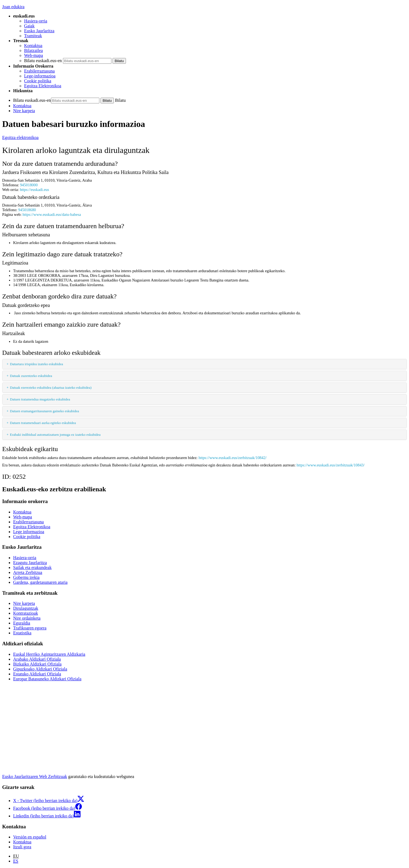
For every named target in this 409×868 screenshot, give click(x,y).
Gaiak (29, 26)
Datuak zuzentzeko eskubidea (31, 376)
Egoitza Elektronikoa (43, 86)
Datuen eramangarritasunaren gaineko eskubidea (44, 411)
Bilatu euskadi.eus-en (43, 61)
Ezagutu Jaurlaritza (30, 563)
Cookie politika (38, 81)
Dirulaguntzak (26, 608)
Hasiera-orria (36, 21)
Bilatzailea (33, 50)
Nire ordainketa (27, 618)
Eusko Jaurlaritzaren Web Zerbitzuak (35, 776)
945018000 (29, 185)
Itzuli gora (22, 847)
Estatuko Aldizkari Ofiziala (37, 674)
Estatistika (22, 633)
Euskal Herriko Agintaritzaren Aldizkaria (49, 654)
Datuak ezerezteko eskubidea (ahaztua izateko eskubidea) (51, 387)
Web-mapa (34, 55)
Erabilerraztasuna (39, 71)
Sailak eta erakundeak (32, 567)
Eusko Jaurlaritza (39, 31)
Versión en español (30, 837)
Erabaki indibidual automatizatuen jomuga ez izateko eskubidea (55, 435)
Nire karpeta (24, 111)
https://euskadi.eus (34, 190)
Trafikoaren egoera (30, 628)
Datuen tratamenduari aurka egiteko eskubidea (43, 423)
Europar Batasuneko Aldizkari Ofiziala (47, 679)
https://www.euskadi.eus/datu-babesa (52, 214)
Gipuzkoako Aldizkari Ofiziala (40, 669)
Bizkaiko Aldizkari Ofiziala (37, 664)
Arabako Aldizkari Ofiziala (37, 659)
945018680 (27, 210)
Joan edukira (13, 7)
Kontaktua (33, 46)
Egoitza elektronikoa (20, 137)
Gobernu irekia (26, 577)
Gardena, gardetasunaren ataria (40, 582)
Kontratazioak (26, 613)
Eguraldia (22, 623)
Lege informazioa (29, 532)
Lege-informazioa (40, 76)
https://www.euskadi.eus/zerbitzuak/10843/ (330, 465)
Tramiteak (33, 36)
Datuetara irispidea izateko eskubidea (36, 364)
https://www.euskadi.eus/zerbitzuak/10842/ (232, 458)
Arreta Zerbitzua (28, 572)
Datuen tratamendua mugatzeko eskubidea (40, 399)
